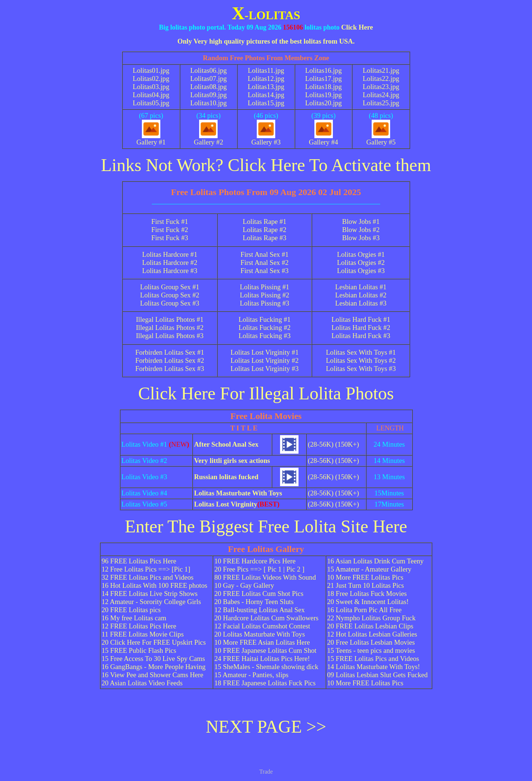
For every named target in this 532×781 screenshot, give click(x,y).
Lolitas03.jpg (151, 87)
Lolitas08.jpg (209, 87)
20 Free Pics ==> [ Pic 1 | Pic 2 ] (259, 569)
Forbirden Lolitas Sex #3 (170, 369)
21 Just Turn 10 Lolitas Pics (366, 585)
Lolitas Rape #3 (265, 238)
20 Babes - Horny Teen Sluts (254, 602)
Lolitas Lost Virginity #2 (265, 360)
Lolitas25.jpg (381, 103)
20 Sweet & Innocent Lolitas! (368, 602)
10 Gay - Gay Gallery (244, 585)
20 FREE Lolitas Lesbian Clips (370, 626)
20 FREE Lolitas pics (131, 610)
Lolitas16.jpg (323, 70)
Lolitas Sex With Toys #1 (361, 352)
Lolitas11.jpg (266, 70)
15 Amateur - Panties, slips (251, 675)
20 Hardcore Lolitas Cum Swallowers (266, 618)
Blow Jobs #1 (361, 221)
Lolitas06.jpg (209, 70)
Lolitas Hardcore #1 (170, 254)
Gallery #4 (323, 139)
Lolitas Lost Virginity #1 (265, 352)
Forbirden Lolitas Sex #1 (170, 352)
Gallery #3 (266, 139)
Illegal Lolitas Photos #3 (170, 336)
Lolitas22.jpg (381, 79)
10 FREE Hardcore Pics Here (255, 561)
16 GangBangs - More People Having (154, 667)
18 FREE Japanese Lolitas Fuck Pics (265, 683)
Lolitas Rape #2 (265, 230)
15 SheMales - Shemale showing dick (266, 667)
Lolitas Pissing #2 (265, 295)
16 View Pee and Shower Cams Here (152, 675)
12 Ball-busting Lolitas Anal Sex (260, 610)
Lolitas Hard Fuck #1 (361, 319)
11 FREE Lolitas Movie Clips (143, 634)
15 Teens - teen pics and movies (371, 650)
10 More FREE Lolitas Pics (365, 577)
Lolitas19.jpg (323, 95)
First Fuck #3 (170, 238)
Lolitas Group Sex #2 (170, 295)
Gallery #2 (209, 139)
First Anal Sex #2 (265, 262)
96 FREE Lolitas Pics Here (139, 561)
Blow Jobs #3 (361, 238)
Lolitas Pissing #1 (265, 287)
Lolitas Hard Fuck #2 (361, 328)
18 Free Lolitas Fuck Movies (367, 594)
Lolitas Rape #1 (265, 221)
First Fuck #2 (170, 230)
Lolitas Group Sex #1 (170, 287)
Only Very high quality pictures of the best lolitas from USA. (266, 41)
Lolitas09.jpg (209, 95)
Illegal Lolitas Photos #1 (170, 319)
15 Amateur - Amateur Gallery (369, 569)
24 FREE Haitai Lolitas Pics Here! (262, 659)
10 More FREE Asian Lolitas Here (262, 642)
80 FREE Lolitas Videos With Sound (265, 577)
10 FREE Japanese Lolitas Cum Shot (265, 650)
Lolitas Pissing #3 (265, 303)
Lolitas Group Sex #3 (170, 303)
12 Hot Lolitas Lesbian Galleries (372, 634)
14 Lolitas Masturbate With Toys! (374, 667)
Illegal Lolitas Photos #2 (170, 328)
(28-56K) (320, 444)
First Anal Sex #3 (265, 271)
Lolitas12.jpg (266, 79)
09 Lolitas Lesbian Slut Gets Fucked (378, 675)
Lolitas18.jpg (323, 87)
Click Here (357, 27)
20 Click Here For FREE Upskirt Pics (154, 642)
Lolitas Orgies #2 (361, 262)
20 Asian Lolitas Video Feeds (142, 683)
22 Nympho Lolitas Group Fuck (371, 618)
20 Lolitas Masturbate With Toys (260, 634)
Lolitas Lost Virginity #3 (265, 369)
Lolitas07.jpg (209, 79)
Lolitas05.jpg (151, 103)
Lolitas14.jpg (266, 95)
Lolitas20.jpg (323, 103)
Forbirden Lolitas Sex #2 (170, 360)
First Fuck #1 (170, 221)
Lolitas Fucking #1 (265, 319)
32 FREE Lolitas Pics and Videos (148, 577)
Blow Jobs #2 (361, 230)
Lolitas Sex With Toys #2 (361, 360)
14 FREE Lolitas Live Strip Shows (150, 594)
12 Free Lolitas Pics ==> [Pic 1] (146, 569)
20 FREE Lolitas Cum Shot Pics (259, 594)
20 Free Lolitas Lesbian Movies (371, 642)
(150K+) (347, 444)
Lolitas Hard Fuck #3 (361, 336)
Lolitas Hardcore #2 (170, 262)
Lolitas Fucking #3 (265, 336)
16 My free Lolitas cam (134, 618)
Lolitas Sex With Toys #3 (361, 369)
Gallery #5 (381, 139)
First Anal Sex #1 (265, 254)
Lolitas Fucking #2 (265, 328)
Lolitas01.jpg (151, 70)
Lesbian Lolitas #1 (361, 287)
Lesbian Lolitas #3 (361, 303)
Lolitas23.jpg (381, 87)
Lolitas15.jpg (266, 103)
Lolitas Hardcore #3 (170, 271)
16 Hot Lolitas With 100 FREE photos (154, 585)
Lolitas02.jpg (151, 79)
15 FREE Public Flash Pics (139, 650)
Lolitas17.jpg (323, 79)
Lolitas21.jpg (381, 70)
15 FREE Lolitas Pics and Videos (373, 659)
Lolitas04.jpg (151, 95)
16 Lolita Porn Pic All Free (365, 610)
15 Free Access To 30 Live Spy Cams (153, 659)
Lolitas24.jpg (381, 95)
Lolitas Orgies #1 (361, 254)
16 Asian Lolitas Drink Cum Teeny (376, 561)
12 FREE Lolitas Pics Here (139, 626)
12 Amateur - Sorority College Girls (151, 602)
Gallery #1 (151, 139)
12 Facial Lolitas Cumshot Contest (262, 626)
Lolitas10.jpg (209, 103)
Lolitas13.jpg (266, 87)
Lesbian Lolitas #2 (361, 295)
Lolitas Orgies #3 (361, 271)
